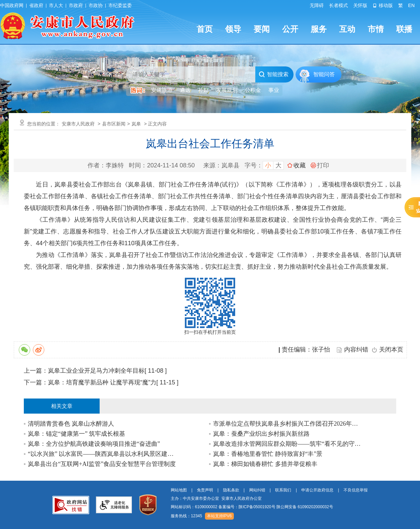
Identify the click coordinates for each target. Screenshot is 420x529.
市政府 (76, 5)
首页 (205, 29)
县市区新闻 (114, 124)
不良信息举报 (356, 490)
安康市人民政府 (78, 124)
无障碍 (317, 5)
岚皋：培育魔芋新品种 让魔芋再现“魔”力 (102, 382)
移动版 (383, 5)
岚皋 (136, 124)
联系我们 (283, 490)
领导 (233, 29)
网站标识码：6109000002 (252, 507)
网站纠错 (257, 490)
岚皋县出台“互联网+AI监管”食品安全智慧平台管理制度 (102, 464)
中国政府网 (12, 5)
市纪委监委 (120, 5)
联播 (404, 29)
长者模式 (338, 5)
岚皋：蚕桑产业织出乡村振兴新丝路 (261, 434)
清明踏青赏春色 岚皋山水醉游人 (71, 424)
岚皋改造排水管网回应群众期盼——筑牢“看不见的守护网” (287, 444)
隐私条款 (231, 490)
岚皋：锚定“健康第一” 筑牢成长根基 (76, 434)
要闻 (262, 29)
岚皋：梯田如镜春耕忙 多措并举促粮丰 (265, 464)
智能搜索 (274, 74)
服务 (319, 29)
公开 (290, 29)
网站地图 (179, 490)
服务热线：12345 (186, 516)
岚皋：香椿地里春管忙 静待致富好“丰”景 (268, 454)
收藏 (300, 165)
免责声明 (205, 490)
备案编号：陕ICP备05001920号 (247, 507)
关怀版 (360, 5)
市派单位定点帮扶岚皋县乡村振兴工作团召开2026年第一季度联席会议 (287, 424)
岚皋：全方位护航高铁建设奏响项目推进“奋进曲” (94, 444)
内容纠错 (356, 350)
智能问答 (324, 74)
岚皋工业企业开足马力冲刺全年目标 (96, 371)
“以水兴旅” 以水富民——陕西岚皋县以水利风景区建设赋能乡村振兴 (102, 454)
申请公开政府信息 (317, 490)
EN (411, 5)
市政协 (96, 5)
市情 (376, 29)
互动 (347, 29)
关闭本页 (391, 350)
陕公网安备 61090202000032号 (305, 507)
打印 (320, 165)
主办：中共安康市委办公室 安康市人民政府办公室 (216, 498)
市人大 (56, 5)
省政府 (36, 5)
